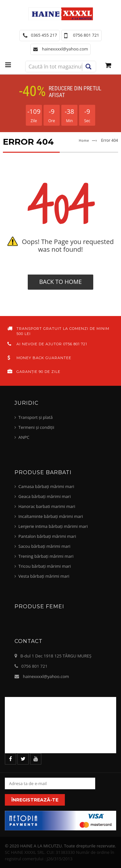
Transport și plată (35, 417)
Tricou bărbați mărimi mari (45, 566)
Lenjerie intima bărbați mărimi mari (53, 526)
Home (84, 140)
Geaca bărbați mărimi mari (45, 496)
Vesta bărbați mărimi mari (44, 576)
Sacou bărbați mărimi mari (44, 546)
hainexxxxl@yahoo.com (46, 676)
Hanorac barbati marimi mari (47, 506)
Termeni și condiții (36, 427)
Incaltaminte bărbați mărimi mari (51, 516)
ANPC (24, 437)
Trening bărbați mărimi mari (46, 556)
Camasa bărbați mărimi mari (46, 486)
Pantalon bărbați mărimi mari (47, 536)
